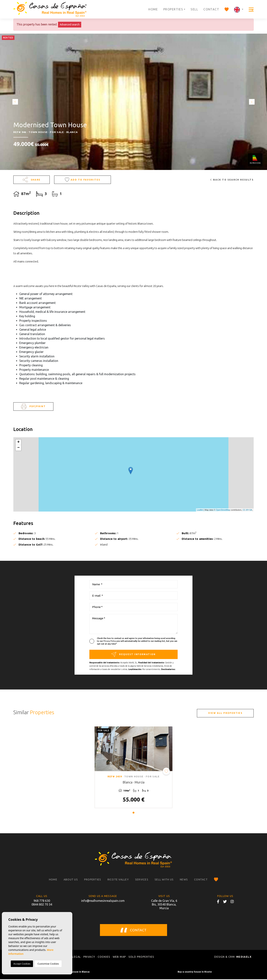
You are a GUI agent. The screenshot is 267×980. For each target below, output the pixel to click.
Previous (15, 102)
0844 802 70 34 (42, 905)
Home (153, 9)
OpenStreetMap (223, 510)
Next (252, 102)
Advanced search (70, 25)
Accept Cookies (22, 964)
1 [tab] (133, 814)
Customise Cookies (48, 964)
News (184, 880)
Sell (194, 9)
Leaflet (200, 510)
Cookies (104, 958)
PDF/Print (33, 407)
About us (71, 880)
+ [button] (18, 442)
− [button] (18, 448)
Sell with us (164, 880)
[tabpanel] (133, 768)
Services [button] (142, 880)
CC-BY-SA (247, 510)
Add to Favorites (83, 180)
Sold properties (141, 958)
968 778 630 (42, 901)
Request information (133, 654)
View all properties (225, 713)
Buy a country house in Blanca (72, 972)
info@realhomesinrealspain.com (103, 901)
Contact (211, 9)
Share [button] (32, 180)
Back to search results (232, 180)
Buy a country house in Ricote (195, 972)
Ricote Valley (118, 880)
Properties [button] (173, 9)
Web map (119, 958)
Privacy (89, 958)
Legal (76, 958)
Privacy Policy (110, 641)
